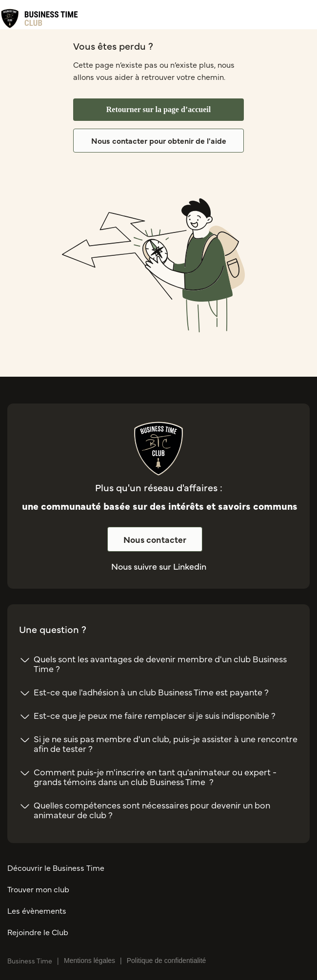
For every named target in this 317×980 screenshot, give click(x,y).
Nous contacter (155, 539)
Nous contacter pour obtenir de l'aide (159, 140)
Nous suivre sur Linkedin (159, 566)
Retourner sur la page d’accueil (159, 109)
